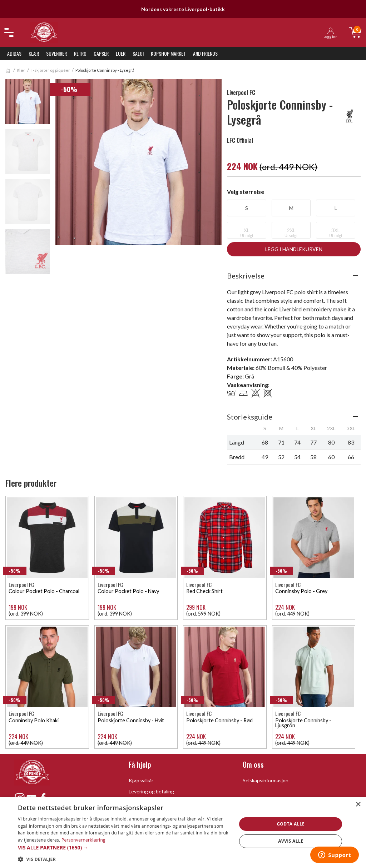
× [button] (358, 805)
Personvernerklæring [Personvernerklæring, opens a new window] (83, 840)
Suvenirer (56, 53)
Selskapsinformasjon (266, 780)
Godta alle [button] (291, 824)
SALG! (138, 53)
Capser (101, 53)
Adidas (14, 53)
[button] (124, 847)
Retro (80, 53)
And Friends (205, 53)
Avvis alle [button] (291, 841)
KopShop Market (168, 53)
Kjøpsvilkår (141, 780)
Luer (121, 53)
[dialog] (183, 832)
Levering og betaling (151, 791)
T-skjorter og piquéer (50, 70)
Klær (34, 53)
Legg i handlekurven (294, 249)
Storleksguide (250, 417)
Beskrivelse (246, 276)
